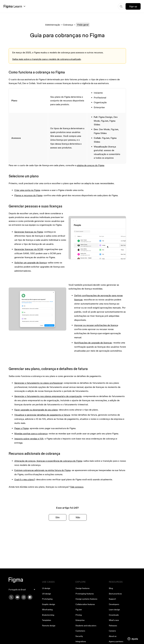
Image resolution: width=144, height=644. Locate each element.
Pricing (79, 615)
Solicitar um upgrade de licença (30, 263)
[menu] (22, 590)
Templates (47, 620)
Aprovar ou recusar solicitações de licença (96, 325)
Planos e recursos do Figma (28, 195)
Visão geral (83, 25)
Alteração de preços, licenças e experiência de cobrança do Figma (48, 461)
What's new (114, 620)
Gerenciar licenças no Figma (29, 232)
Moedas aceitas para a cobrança (31, 433)
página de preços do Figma (90, 165)
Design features (82, 588)
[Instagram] (24, 597)
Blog (111, 588)
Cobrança (68, 25)
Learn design (114, 610)
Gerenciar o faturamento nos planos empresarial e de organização (48, 396)
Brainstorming (48, 615)
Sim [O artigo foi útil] (58, 517)
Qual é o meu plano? (25, 479)
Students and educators (86, 626)
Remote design (49, 626)
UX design (46, 594)
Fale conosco (77, 487)
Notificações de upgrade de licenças (93, 343)
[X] (11, 597)
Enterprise (80, 620)
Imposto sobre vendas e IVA (29, 439)
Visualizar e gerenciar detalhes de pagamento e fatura (42, 415)
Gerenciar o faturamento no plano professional (38, 383)
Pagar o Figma (21, 428)
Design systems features (86, 599)
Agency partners (116, 641)
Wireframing (47, 610)
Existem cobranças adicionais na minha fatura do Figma (42, 470)
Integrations (81, 641)
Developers (114, 604)
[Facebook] (30, 597)
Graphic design (49, 604)
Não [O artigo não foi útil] (78, 517)
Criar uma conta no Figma (27, 190)
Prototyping (47, 599)
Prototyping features (85, 594)
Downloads (114, 615)
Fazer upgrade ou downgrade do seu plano (36, 410)
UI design (46, 588)
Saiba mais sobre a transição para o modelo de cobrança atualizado (47, 59)
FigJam (79, 610)
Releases (113, 626)
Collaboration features (85, 604)
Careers (112, 631)
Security (79, 636)
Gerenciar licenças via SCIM (29, 249)
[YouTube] (17, 597)
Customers (80, 631)
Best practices (115, 594)
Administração (53, 25)
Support (112, 599)
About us (113, 636)
